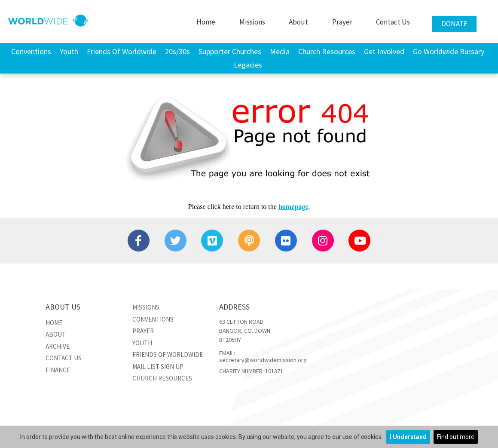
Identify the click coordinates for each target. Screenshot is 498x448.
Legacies (248, 65)
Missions (252, 22)
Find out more (456, 437)
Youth (69, 51)
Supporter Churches (230, 51)
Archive (58, 346)
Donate (454, 24)
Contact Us (393, 22)
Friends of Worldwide (122, 51)
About (298, 22)
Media (280, 51)
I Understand (408, 437)
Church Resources (327, 51)
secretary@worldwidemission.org (263, 360)
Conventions (31, 51)
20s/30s (177, 51)
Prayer (342, 22)
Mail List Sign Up (158, 367)
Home (206, 22)
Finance (58, 370)
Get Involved (384, 51)
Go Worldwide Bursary (449, 51)
